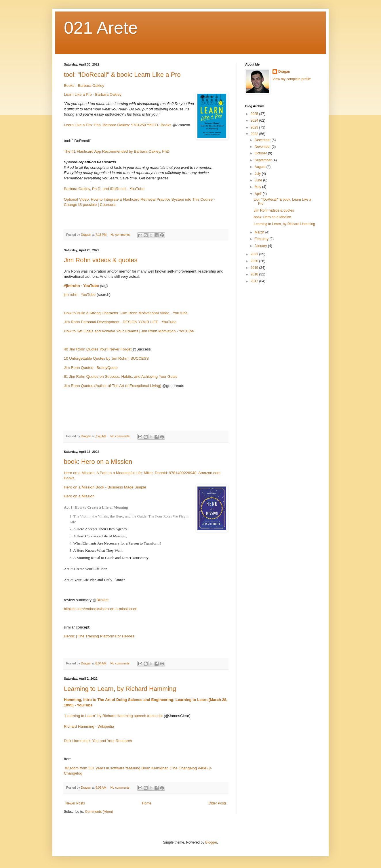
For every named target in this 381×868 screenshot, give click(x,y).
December (263, 140)
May (258, 187)
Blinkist (102, 600)
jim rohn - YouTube (80, 295)
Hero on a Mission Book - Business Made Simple (105, 487)
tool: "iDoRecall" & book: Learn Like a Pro (122, 75)
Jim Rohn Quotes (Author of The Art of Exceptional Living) (113, 386)
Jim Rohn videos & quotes (101, 260)
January (261, 246)
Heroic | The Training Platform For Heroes (99, 636)
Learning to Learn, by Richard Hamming (120, 689)
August (261, 167)
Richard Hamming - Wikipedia (89, 726)
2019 (255, 268)
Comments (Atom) (99, 812)
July (258, 174)
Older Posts (217, 803)
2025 (255, 114)
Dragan (284, 72)
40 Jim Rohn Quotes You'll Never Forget (98, 349)
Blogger (211, 842)
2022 (255, 134)
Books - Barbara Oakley (84, 86)
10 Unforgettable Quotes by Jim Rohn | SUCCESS (106, 358)
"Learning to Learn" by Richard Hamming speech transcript (113, 716)
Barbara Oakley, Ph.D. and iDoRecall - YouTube (104, 189)
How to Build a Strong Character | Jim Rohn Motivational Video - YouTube (126, 313)
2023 (255, 127)
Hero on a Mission (79, 496)
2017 (255, 281)
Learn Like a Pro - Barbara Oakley (93, 94)
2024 (255, 120)
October (261, 153)
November (263, 147)
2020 (255, 261)
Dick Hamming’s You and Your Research (98, 741)
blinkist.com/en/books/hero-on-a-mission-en (101, 609)
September (264, 160)
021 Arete (101, 28)
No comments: (121, 235)
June (259, 180)
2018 (255, 274)
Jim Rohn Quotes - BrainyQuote (91, 368)
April (259, 194)
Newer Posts (75, 803)
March (260, 232)
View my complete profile (292, 79)
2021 (255, 254)
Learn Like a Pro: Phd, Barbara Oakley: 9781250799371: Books (118, 125)
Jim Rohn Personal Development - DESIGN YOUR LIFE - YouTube (120, 322)
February (262, 239)
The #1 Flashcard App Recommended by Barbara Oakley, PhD (117, 151)
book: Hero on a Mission (98, 462)
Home (147, 803)
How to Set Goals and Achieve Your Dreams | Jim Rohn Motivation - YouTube (129, 331)
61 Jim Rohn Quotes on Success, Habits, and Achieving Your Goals (121, 376)
